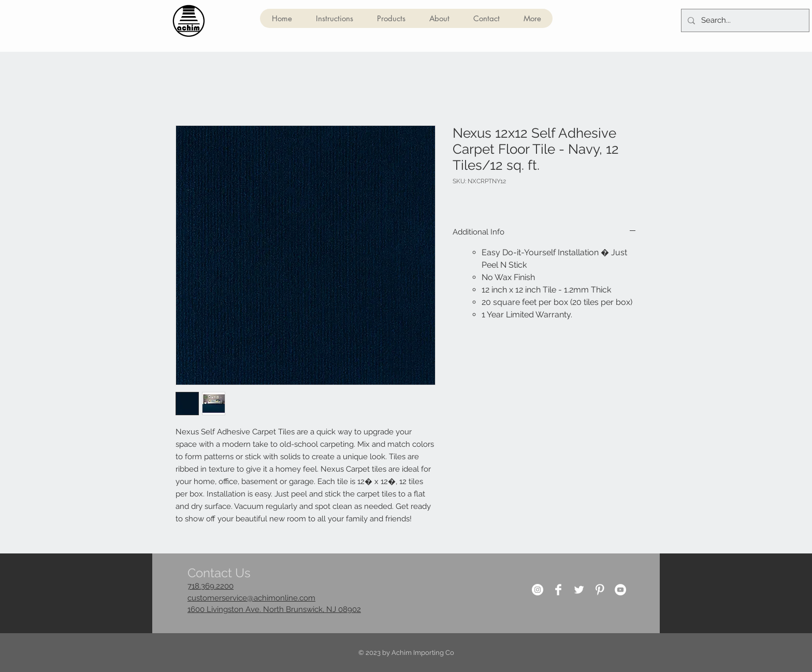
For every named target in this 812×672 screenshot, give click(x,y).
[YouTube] (620, 590)
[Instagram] (538, 590)
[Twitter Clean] (579, 590)
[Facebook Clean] (558, 590)
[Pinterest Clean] (600, 590)
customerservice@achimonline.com (251, 598)
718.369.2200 (211, 586)
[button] (391, 18)
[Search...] (744, 20)
